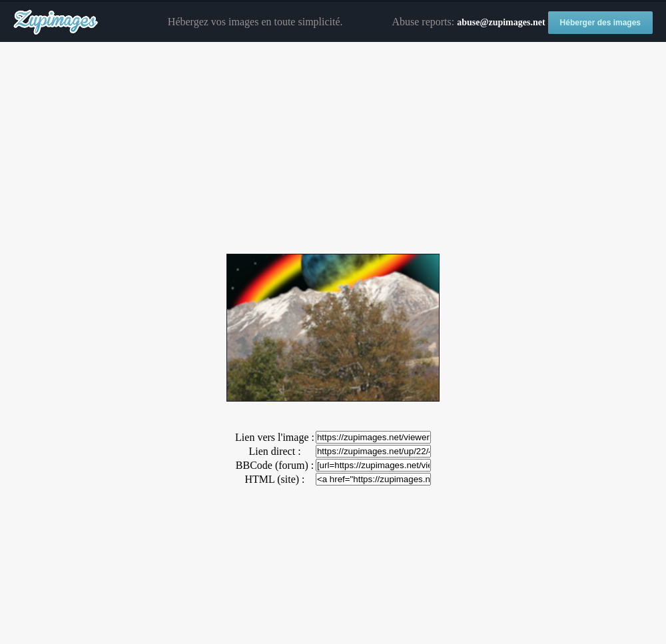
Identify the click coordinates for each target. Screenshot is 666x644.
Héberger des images (600, 23)
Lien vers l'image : (275, 437)
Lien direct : (274, 451)
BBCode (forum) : (275, 465)
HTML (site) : (274, 479)
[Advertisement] (333, 149)
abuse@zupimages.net (501, 22)
